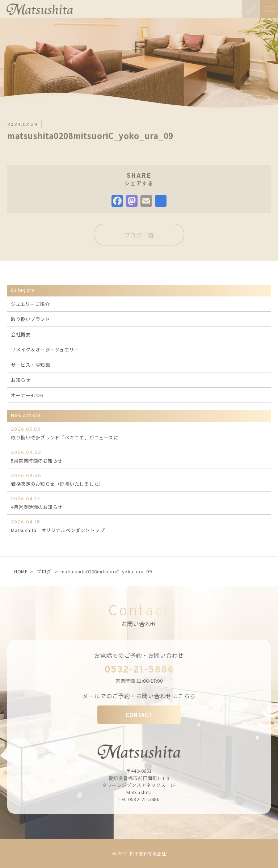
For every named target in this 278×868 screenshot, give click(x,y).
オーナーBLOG (27, 395)
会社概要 (21, 334)
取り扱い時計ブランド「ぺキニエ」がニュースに (139, 433)
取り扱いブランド (30, 319)
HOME (21, 571)
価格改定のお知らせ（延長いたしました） (139, 480)
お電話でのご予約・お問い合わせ (139, 655)
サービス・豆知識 (30, 365)
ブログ (44, 571)
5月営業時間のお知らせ (139, 456)
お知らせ (21, 380)
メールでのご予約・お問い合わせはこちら (139, 696)
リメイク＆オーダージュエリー (45, 349)
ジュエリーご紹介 (30, 304)
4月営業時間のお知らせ (139, 503)
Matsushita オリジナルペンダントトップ (139, 526)
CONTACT (139, 715)
